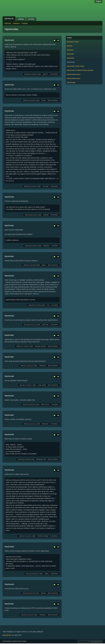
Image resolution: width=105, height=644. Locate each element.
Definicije (9, 19)
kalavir (44, 265)
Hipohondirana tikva (74, 74)
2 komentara (54, 424)
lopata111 (46, 246)
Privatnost (14, 641)
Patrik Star (45, 324)
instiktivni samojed (43, 536)
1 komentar (55, 246)
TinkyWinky (43, 366)
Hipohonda (70, 58)
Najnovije (8, 23)
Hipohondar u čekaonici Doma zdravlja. (80, 70)
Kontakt (24, 641)
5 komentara (54, 186)
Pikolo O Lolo (45, 404)
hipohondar (9, 225)
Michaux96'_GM (41, 459)
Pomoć (19, 641)
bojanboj (46, 215)
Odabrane (16, 23)
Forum (21, 19)
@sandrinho (7, 635)
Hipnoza (70, 46)
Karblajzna (43, 615)
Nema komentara (53, 100)
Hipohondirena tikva (74, 78)
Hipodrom (70, 50)
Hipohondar (9, 40)
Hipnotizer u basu (73, 42)
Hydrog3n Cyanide (40, 346)
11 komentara (54, 74)
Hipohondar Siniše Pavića (76, 66)
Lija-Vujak (46, 186)
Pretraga (25, 23)
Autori (31, 19)
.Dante (46, 574)
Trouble (44, 100)
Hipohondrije (71, 82)
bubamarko (45, 424)
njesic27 (45, 74)
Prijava (98, 1)
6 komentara (54, 536)
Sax (48, 305)
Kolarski (43, 593)
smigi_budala (42, 385)
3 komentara (54, 324)
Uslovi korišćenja (7, 641)
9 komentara (54, 215)
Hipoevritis (70, 54)
